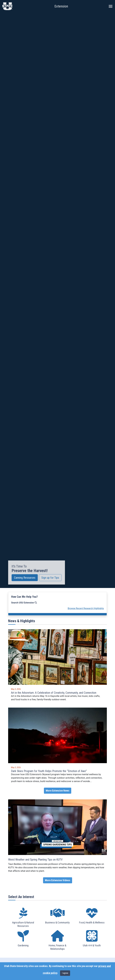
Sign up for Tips (50, 578)
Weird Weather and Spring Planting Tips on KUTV (35, 860)
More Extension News (58, 791)
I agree (65, 973)
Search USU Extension (24, 603)
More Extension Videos (58, 880)
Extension (61, 6)
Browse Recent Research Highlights (86, 608)
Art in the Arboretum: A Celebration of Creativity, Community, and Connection (54, 693)
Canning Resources (25, 578)
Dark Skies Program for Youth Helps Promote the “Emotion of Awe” (49, 771)
